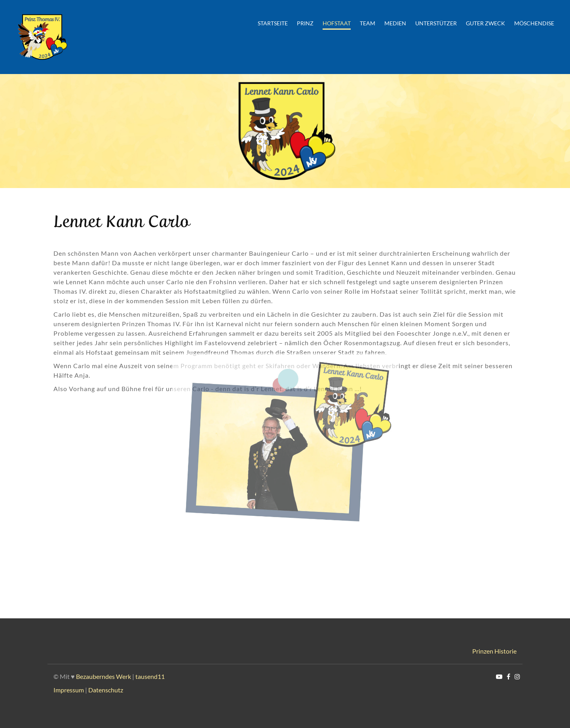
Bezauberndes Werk (104, 676)
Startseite (273, 23)
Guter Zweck (485, 23)
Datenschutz (106, 690)
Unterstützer (436, 23)
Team (368, 23)
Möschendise (534, 23)
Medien (395, 23)
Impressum (69, 690)
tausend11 (150, 676)
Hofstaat (337, 23)
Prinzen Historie (494, 651)
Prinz (305, 23)
